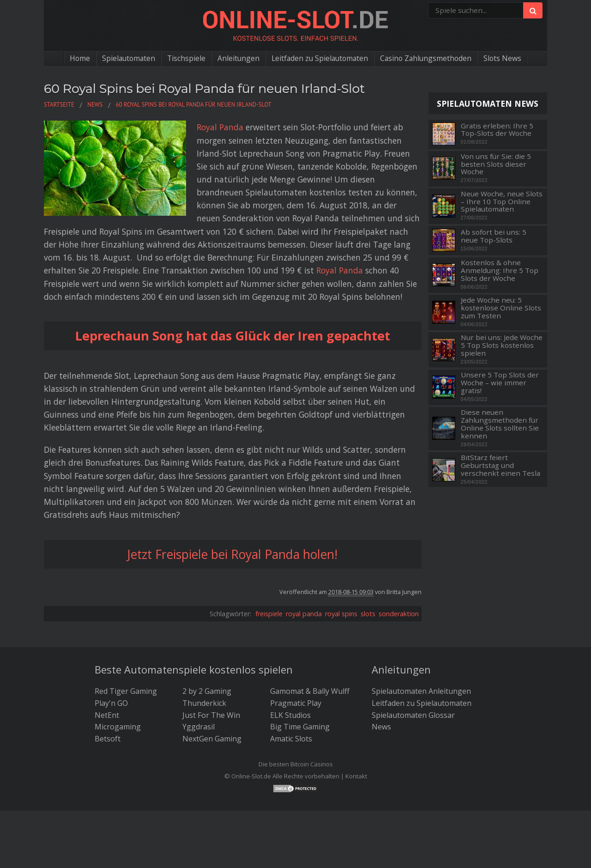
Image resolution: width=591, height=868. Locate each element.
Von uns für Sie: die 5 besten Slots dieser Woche (496, 164)
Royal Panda (203, 127)
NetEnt (107, 715)
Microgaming (118, 726)
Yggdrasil (199, 726)
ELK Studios (290, 715)
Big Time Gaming (300, 726)
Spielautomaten (125, 58)
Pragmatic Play (296, 703)
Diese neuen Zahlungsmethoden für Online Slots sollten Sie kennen (500, 424)
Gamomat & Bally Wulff (310, 691)
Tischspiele (184, 58)
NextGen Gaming (212, 738)
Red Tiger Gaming (126, 691)
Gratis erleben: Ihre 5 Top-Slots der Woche (497, 130)
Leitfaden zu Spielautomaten (320, 58)
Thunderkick (204, 703)
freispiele (269, 613)
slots (368, 613)
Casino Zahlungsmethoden (429, 58)
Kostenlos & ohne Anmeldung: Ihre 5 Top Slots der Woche (500, 270)
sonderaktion (399, 613)
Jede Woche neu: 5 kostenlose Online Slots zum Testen (501, 308)
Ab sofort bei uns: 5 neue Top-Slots (494, 236)
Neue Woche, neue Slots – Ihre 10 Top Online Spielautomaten (502, 201)
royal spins (341, 613)
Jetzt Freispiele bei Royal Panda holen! (233, 554)
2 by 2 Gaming (207, 691)
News (381, 726)
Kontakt (356, 776)
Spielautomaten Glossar (413, 715)
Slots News (507, 58)
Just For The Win (211, 715)
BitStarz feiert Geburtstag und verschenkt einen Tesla (501, 465)
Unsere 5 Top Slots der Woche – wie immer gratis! (500, 382)
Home (75, 58)
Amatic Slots (291, 738)
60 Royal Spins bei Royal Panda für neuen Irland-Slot (208, 88)
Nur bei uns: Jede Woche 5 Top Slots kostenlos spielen (502, 345)
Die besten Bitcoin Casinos (296, 764)
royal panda (304, 613)
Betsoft (108, 738)
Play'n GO (111, 703)
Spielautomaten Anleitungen (421, 691)
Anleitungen (237, 58)
